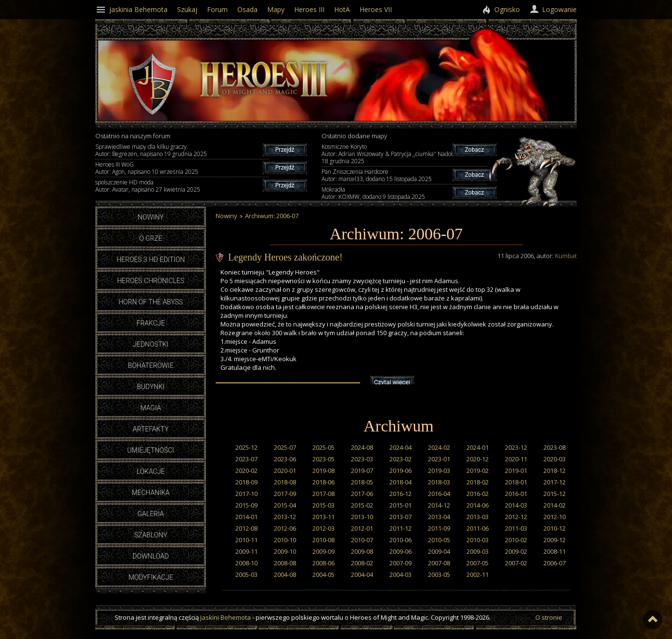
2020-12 (478, 459)
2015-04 (285, 505)
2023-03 (362, 459)
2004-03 (401, 574)
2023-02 (401, 459)
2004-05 (323, 574)
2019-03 (439, 470)
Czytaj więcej (392, 382)
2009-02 (516, 551)
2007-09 (401, 563)
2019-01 (516, 470)
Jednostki (150, 344)
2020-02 (246, 470)
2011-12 (401, 528)
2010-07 (362, 540)
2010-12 (555, 528)
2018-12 (555, 470)
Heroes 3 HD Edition (151, 260)
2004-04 (362, 574)
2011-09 (439, 528)
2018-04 (401, 482)
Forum (217, 9)
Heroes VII (376, 9)
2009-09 (323, 551)
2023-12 (516, 447)
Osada (247, 9)
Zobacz (474, 150)
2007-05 (478, 563)
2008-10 (246, 563)
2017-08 (323, 494)
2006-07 (555, 563)
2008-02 (362, 563)
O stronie (549, 617)
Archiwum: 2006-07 (272, 216)
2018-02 (478, 482)
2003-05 (439, 574)
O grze (151, 238)
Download (150, 556)
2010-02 (516, 540)
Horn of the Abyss (151, 302)
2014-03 (516, 505)
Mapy (276, 9)
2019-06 (401, 470)
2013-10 (362, 517)
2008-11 (555, 551)
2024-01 (478, 447)
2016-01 (516, 494)
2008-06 (323, 563)
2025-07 (285, 447)
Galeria (150, 514)
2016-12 (401, 494)
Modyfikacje (151, 577)
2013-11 (323, 517)
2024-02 (439, 447)
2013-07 (401, 517)
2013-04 (439, 517)
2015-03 (323, 505)
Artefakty (151, 429)
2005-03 (246, 574)
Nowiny (151, 217)
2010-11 (246, 540)
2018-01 (516, 482)
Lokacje (151, 471)
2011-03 (516, 528)
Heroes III (309, 9)
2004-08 (285, 574)
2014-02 (555, 505)
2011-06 (478, 528)
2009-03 (478, 551)
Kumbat (566, 256)
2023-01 (439, 459)
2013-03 (478, 517)
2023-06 (285, 459)
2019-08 (323, 470)
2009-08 (362, 551)
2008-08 (285, 563)
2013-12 (285, 517)
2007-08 (439, 563)
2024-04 (401, 447)
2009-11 (246, 551)
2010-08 (323, 540)
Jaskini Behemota (226, 617)
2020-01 (285, 470)
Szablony (151, 535)
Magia (150, 408)
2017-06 (362, 494)
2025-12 (246, 447)
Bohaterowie (151, 365)
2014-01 (246, 517)
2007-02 (516, 563)
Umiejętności (151, 450)
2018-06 (323, 482)
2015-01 (401, 505)
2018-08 (285, 482)
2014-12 (439, 505)
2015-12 (555, 494)
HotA (342, 9)
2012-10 (555, 517)
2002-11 (478, 574)
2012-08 (246, 528)
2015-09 (246, 505)
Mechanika (150, 493)
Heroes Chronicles (151, 281)
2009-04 (439, 551)
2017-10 (246, 494)
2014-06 (478, 505)
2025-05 (323, 447)
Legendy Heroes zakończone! (285, 257)
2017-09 (285, 494)
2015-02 (362, 505)
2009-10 (285, 551)
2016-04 (439, 494)
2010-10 (285, 540)
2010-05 (439, 540)
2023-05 (323, 459)
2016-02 (478, 494)
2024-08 (362, 447)
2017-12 (555, 482)
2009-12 (555, 540)
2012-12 (516, 517)
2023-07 (246, 459)
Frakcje (151, 323)
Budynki (151, 387)
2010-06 (401, 540)
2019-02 (478, 470)
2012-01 (362, 528)
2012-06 (285, 528)
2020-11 (516, 459)
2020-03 (555, 459)
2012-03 (323, 528)
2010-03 (478, 540)
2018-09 (246, 482)
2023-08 (555, 447)
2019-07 (362, 470)
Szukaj (187, 9)
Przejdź (285, 150)
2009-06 (401, 551)
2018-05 (362, 482)
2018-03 (439, 482)
